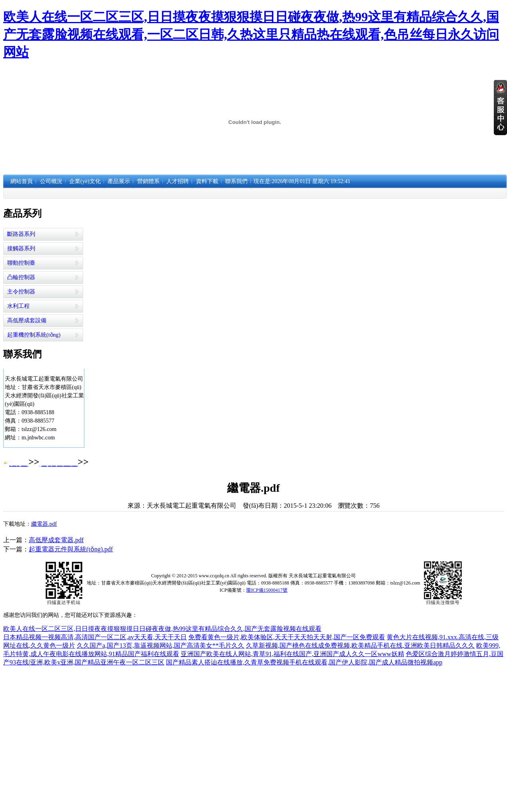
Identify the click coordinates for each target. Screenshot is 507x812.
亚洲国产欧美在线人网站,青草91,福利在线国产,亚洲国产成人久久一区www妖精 (292, 654)
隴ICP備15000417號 (267, 590)
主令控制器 (21, 292)
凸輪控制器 (21, 277)
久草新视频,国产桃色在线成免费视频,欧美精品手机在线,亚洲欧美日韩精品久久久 (360, 645)
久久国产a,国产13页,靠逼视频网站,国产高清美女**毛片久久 (161, 645)
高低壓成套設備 (27, 320)
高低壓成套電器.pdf (56, 540)
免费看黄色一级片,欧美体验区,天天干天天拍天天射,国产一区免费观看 (287, 637)
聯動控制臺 (21, 263)
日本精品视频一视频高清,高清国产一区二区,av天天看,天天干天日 (95, 637)
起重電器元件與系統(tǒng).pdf (71, 549)
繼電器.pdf (44, 524)
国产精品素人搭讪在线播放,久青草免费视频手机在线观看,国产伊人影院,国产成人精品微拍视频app (304, 662)
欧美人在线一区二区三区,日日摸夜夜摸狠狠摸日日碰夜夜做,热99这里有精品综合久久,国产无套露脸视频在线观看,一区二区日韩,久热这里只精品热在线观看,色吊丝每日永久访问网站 (251, 34)
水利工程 (18, 306)
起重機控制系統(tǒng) (34, 335)
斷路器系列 (21, 234)
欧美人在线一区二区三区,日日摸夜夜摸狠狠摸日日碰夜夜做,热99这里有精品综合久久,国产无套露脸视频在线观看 (162, 629)
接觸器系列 (21, 248)
